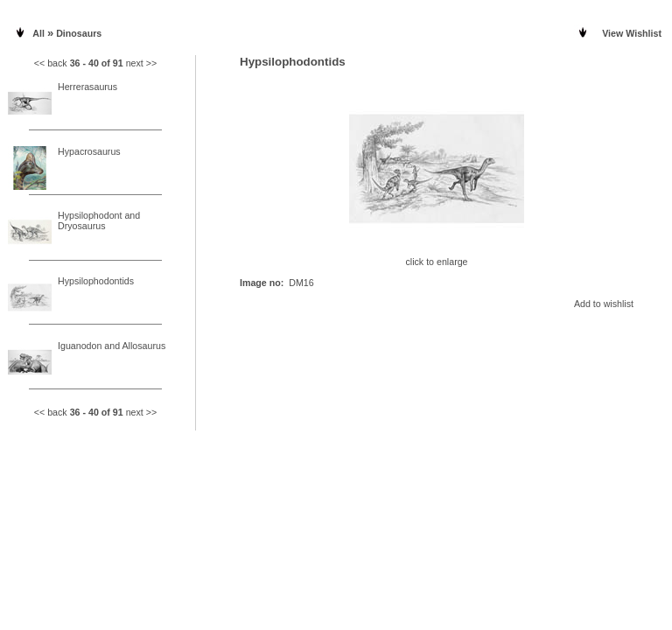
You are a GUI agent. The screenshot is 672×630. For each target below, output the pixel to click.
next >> (142, 63)
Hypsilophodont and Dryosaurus (99, 220)
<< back (51, 63)
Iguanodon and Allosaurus (112, 346)
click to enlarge (437, 257)
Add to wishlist (604, 304)
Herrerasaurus (87, 87)
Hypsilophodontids (96, 281)
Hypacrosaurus (89, 151)
